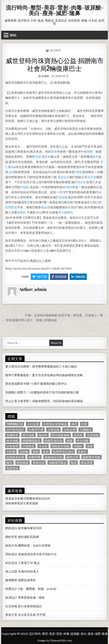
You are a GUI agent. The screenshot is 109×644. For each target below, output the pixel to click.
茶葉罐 (34, 503)
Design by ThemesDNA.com (55, 641)
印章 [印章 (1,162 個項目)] (84, 424)
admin (45, 76)
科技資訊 (11, 563)
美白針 (82, 182)
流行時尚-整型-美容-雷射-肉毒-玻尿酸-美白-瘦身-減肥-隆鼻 (55, 10)
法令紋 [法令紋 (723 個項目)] (43, 446)
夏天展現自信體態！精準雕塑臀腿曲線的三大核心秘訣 (41, 366)
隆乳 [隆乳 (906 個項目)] (9, 463)
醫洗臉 (37, 157)
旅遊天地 (11, 546)
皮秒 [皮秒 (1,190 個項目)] (46, 452)
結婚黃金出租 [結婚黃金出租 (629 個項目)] (15, 457)
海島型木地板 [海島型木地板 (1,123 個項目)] (61, 446)
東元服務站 (66, 212)
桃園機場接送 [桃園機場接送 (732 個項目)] (31, 441)
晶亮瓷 (92, 177)
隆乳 (95, 157)
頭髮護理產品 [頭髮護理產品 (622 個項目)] (58, 463)
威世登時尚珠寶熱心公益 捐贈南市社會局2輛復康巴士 (55, 64)
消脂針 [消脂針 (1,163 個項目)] (78, 446)
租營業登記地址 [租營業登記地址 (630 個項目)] (63, 452)
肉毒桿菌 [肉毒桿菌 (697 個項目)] (34, 457)
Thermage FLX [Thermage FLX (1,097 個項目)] (15, 424)
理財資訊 (11, 554)
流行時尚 (55, 50)
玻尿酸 (63, 197)
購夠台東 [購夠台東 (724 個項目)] (73, 457)
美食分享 (11, 615)
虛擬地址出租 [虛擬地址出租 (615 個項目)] (53, 457)
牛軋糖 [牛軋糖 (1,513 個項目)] (11, 452)
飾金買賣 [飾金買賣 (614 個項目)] (87, 463)
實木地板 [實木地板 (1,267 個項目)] (28, 435)
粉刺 (48, 157)
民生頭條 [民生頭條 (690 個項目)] (83, 441)
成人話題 (11, 571)
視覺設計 (11, 589)
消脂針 (25, 187)
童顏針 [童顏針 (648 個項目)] (82, 452)
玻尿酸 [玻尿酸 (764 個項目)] (24, 452)
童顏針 (22, 212)
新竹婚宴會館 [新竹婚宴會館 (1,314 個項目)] (61, 435)
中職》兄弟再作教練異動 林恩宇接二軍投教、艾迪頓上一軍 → (66, 315)
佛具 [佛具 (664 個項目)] (74, 424)
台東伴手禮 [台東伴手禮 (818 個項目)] (36, 430)
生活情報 (11, 606)
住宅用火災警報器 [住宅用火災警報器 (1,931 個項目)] (55, 424)
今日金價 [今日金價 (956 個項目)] (33, 424)
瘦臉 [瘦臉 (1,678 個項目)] (36, 452)
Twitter (40, 277)
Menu (13, 35)
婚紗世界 (11, 537)
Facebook (59, 277)
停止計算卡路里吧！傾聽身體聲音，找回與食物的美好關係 (44, 401)
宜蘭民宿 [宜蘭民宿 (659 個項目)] (12, 435)
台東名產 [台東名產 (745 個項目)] (53, 430)
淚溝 (12, 172)
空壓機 (28, 499)
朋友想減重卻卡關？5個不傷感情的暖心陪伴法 (36, 384)
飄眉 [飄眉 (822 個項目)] (74, 463)
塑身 (54, 152)
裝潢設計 (11, 598)
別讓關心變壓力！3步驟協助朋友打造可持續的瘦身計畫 (42, 392)
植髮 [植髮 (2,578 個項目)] (70, 441)
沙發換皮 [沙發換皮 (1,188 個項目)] (28, 446)
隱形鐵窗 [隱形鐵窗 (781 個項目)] (22, 463)
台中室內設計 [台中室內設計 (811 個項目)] (15, 430)
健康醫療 (11, 580)
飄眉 (27, 202)
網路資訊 (11, 528)
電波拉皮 (63, 177)
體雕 (90, 152)
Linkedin (78, 277)
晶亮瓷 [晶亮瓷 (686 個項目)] (78, 435)
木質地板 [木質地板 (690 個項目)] (93, 435)
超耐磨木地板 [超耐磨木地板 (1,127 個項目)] (92, 457)
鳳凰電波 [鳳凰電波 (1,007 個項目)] (12, 468)
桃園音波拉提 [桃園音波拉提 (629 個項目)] (53, 441)
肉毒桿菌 (69, 187)
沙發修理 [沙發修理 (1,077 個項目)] (12, 446)
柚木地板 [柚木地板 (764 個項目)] (12, 441)
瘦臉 (79, 172)
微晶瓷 (46, 207)
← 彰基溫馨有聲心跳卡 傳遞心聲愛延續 (29, 320)
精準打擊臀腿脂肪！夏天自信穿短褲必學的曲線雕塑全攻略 (44, 375)
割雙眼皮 (11, 207)
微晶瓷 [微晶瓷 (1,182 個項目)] (43, 435)
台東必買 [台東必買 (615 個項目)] (70, 430)
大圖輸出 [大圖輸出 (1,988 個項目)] (86, 430)
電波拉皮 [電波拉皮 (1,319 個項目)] (39, 463)
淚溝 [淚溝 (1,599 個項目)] (90, 446)
